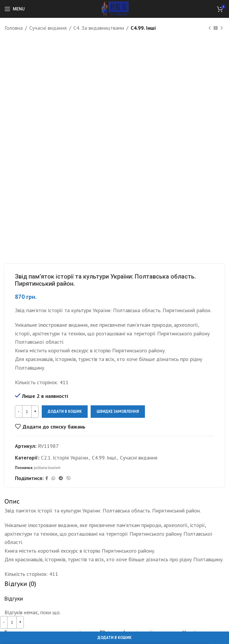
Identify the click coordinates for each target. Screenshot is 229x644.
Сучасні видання (48, 28)
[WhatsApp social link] (53, 478)
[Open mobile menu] (14, 9)
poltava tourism (47, 468)
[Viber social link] (69, 478)
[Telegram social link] (61, 478)
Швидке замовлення (118, 411)
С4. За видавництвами (99, 28)
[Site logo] (115, 8)
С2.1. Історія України (64, 457)
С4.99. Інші (143, 28)
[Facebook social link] (47, 478)
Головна (14, 28)
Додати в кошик (65, 411)
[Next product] (222, 28)
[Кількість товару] (27, 412)
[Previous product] (210, 28)
